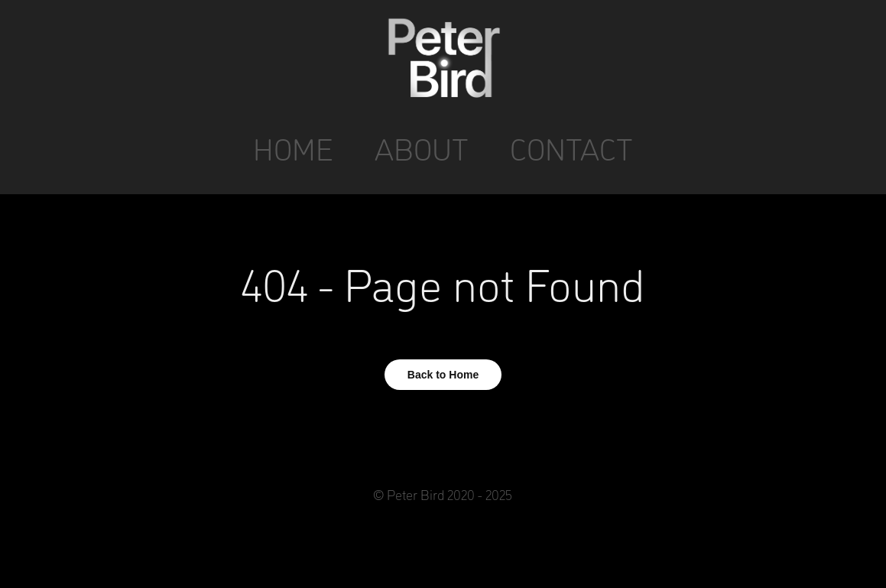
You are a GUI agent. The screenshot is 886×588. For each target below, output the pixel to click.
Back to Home (443, 375)
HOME (293, 148)
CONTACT (571, 148)
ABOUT (422, 148)
